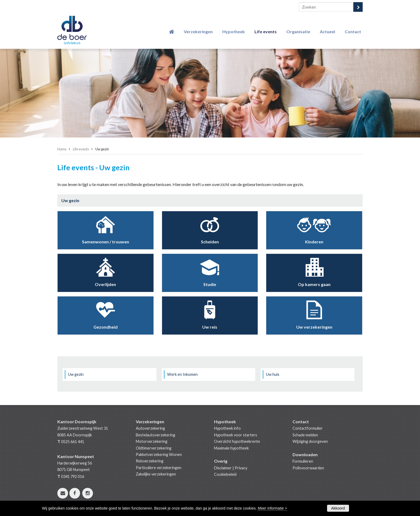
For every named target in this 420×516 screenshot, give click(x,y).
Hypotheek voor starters (236, 435)
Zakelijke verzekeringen (156, 474)
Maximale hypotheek (231, 448)
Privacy (241, 468)
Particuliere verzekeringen (159, 468)
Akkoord (338, 508)
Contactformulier (308, 428)
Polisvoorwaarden (308, 468)
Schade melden (305, 435)
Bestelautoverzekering (155, 435)
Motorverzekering (152, 441)
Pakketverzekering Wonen (159, 454)
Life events (81, 149)
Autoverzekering (150, 428)
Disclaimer (223, 468)
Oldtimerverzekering (154, 448)
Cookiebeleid (225, 474)
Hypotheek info (227, 428)
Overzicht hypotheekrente (237, 441)
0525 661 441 (73, 442)
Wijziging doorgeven (310, 441)
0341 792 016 (73, 476)
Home (62, 149)
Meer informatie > (272, 508)
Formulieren (303, 461)
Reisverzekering (150, 461)
